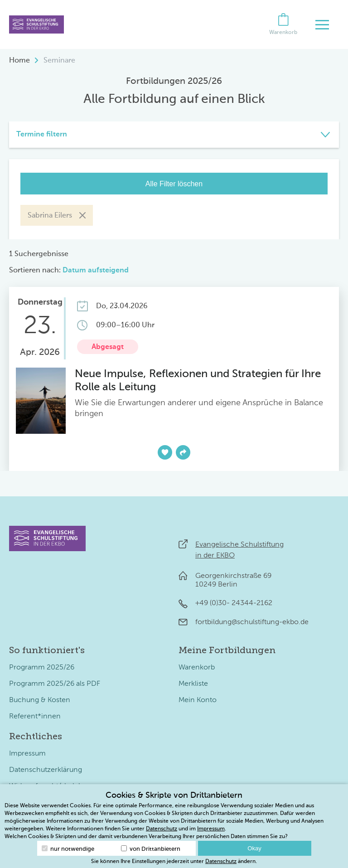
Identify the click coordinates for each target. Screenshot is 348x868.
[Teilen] (183, 452)
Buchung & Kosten (40, 700)
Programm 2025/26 (42, 668)
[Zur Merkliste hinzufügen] (165, 452)
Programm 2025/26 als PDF (55, 684)
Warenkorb (197, 668)
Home (19, 61)
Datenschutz (162, 829)
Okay (254, 848)
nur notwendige (68, 849)
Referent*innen (35, 717)
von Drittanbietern (151, 849)
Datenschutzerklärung (46, 770)
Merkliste (193, 684)
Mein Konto (198, 700)
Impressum (27, 754)
